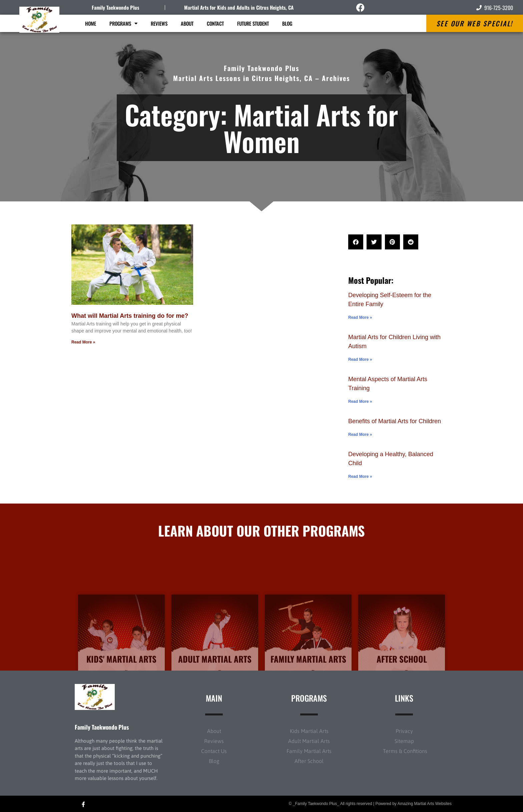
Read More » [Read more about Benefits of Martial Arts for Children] (360, 435)
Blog (287, 23)
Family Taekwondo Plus (115, 7)
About (187, 23)
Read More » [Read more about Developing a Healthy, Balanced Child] (360, 477)
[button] (356, 242)
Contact (215, 23)
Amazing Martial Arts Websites (425, 804)
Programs (123, 24)
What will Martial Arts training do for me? (130, 316)
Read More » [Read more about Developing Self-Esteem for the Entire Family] (360, 317)
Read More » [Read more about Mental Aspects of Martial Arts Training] (360, 401)
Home (91, 23)
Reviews (159, 23)
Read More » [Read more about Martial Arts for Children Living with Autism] (360, 359)
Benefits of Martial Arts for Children (395, 421)
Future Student (253, 23)
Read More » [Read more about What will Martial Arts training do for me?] (83, 342)
